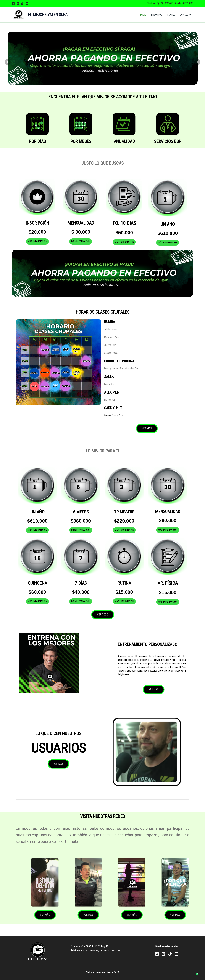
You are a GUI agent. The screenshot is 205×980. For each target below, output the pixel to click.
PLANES (171, 15)
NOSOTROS (157, 15)
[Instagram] (18, 3)
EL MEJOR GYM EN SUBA (48, 15)
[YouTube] (27, 3)
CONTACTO (185, 15)
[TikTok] (22, 3)
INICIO (143, 15)
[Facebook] (13, 3)
